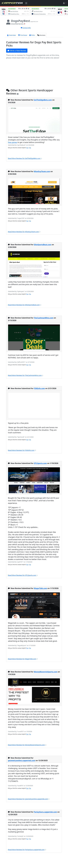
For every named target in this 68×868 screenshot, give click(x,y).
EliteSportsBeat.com (43, 245)
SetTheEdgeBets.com (43, 100)
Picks (32, 35)
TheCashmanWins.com (44, 318)
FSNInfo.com (39, 388)
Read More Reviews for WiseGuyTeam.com (24, 232)
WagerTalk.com (40, 588)
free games (13, 142)
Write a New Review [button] (17, 51)
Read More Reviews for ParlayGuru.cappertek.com (27, 850)
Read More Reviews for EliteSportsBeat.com (25, 305)
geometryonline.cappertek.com (22, 760)
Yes (27, 148)
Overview (11, 35)
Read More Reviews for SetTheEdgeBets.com (25, 158)
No (30, 148)
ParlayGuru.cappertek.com (45, 812)
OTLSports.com (40, 463)
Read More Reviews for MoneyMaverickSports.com (27, 745)
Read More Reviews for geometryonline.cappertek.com (29, 799)
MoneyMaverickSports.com (46, 672)
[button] (65, 3)
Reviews (41, 35)
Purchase (23, 35)
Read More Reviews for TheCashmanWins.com (26, 375)
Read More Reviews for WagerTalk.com (23, 659)
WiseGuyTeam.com (42, 171)
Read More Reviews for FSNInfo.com (22, 450)
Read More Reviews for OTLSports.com (23, 575)
